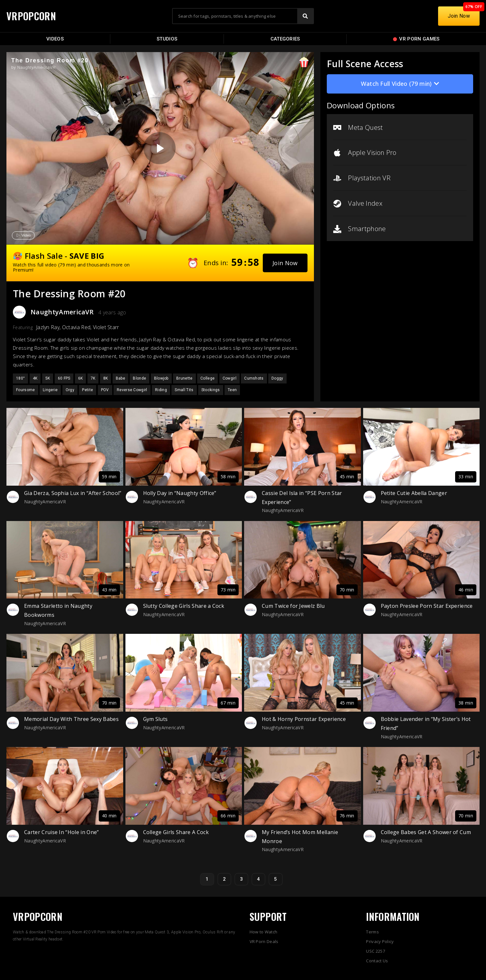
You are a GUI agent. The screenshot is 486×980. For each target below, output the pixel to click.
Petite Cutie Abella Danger (414, 493)
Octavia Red (76, 327)
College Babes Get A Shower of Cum (426, 832)
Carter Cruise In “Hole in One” (62, 832)
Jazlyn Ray (48, 327)
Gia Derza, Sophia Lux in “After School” (73, 493)
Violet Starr (106, 327)
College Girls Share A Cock (176, 832)
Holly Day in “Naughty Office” (180, 493)
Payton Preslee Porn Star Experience (427, 606)
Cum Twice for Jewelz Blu (293, 606)
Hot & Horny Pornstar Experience (304, 719)
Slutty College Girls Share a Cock (184, 606)
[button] (285, 263)
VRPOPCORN (31, 16)
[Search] (305, 16)
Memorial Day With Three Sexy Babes (71, 719)
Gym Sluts (156, 719)
